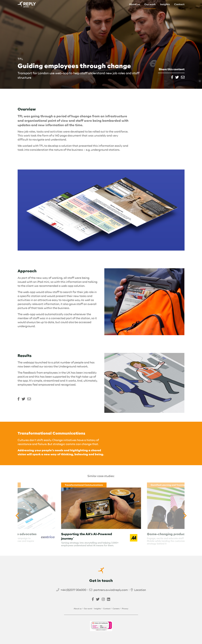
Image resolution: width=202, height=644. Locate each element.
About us (134, 4)
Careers (116, 609)
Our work (150, 4)
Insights (165, 4)
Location (140, 590)
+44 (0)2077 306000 (73, 590)
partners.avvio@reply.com (111, 590)
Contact (179, 4)
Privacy (125, 609)
